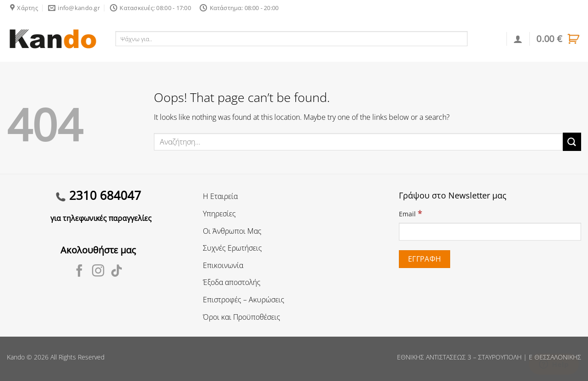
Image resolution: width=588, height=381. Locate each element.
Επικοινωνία (223, 265)
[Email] (490, 232)
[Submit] (572, 142)
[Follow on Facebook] (79, 272)
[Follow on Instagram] (98, 272)
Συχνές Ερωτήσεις (232, 248)
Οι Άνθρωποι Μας (232, 231)
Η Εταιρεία (220, 196)
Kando (16, 357)
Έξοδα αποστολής (232, 282)
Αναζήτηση (487, 38)
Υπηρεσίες (219, 214)
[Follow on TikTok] (117, 272)
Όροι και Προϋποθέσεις (242, 317)
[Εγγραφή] (425, 259)
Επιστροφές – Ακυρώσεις (244, 300)
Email (410, 213)
